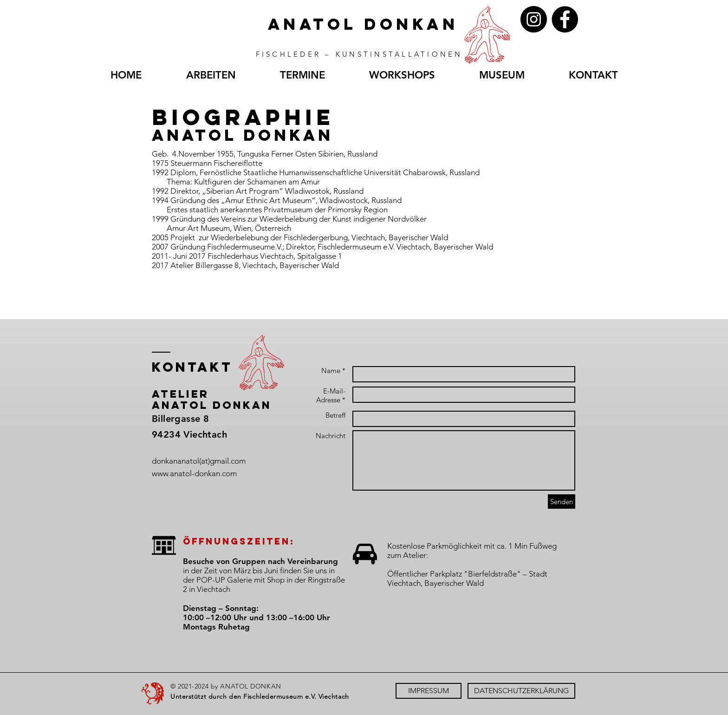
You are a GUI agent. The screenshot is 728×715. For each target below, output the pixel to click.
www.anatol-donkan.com (194, 473)
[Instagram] (534, 19)
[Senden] (562, 502)
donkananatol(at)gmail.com (199, 461)
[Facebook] (565, 19)
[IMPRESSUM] (429, 691)
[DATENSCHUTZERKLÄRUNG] (521, 691)
